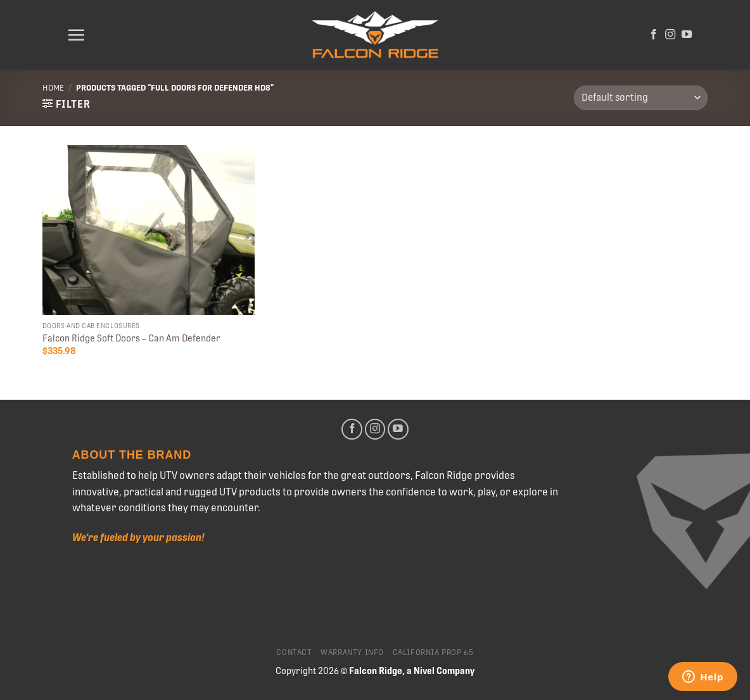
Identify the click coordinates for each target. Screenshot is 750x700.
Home (53, 88)
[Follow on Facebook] (654, 35)
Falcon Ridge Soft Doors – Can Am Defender (131, 338)
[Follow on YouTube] (687, 35)
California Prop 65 (433, 652)
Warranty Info (352, 652)
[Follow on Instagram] (670, 35)
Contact (294, 652)
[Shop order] (641, 98)
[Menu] (76, 35)
